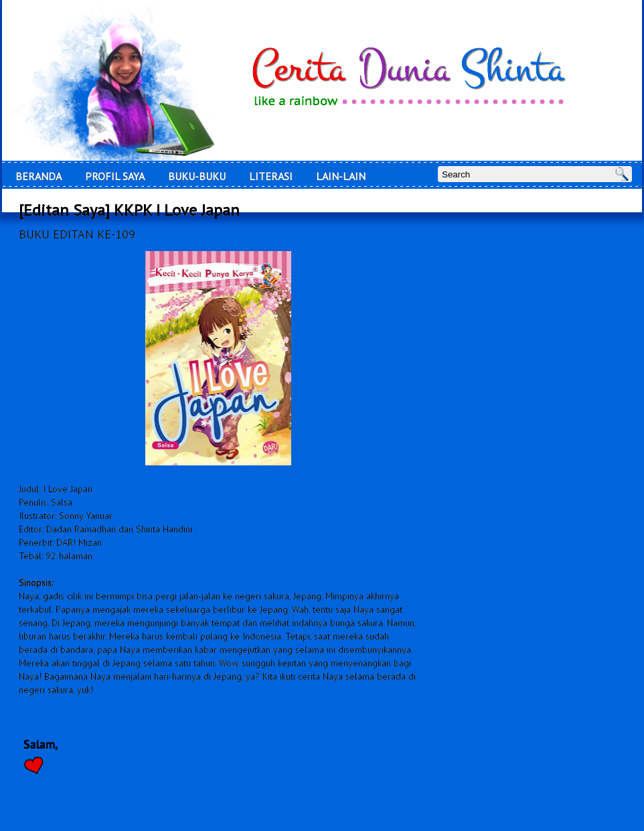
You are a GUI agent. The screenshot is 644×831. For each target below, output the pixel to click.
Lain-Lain (341, 176)
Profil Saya (115, 176)
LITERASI (271, 176)
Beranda (38, 176)
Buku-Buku (197, 176)
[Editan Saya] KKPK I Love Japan (129, 210)
